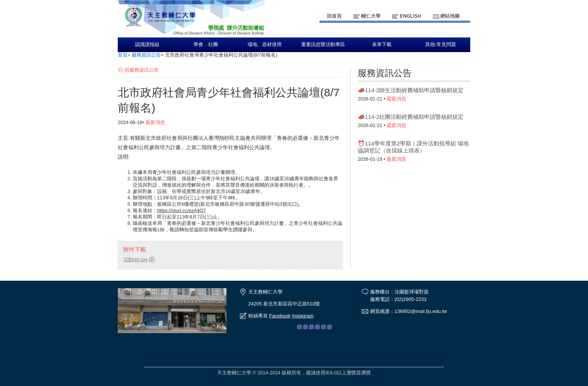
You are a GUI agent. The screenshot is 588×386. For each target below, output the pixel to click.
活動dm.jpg (135, 260)
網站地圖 (450, 16)
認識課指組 (147, 45)
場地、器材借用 (265, 45)
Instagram (303, 316)
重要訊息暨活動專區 (323, 45)
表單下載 (382, 45)
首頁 (123, 55)
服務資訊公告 (146, 55)
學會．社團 (206, 45)
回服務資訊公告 (142, 70)
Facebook (280, 316)
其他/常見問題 (441, 45)
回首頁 (334, 16)
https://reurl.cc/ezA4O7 (181, 210)
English (410, 16)
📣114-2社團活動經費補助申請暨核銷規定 (411, 117)
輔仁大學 (371, 16)
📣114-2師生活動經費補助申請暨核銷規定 (411, 90)
